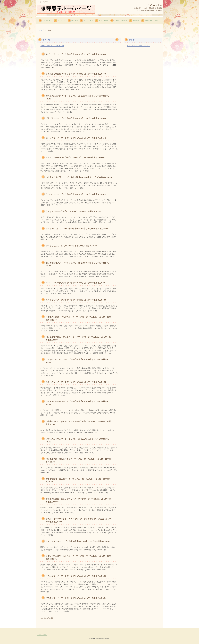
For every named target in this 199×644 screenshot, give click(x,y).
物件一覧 (46, 40)
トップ (41, 30)
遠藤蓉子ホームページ (66, 9)
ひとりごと (62, 20)
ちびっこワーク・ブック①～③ (52, 46)
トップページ (47, 20)
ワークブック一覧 (121, 20)
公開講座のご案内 (151, 20)
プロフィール (88, 20)
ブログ (132, 40)
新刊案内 (74, 20)
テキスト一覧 (104, 20)
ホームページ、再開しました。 (138, 46)
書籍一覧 (136, 20)
